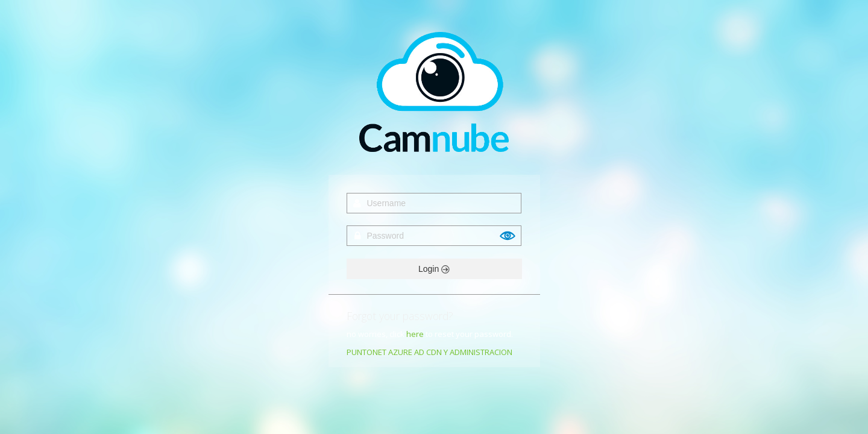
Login (434, 269)
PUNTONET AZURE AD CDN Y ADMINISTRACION (429, 352)
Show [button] (508, 236)
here (415, 334)
